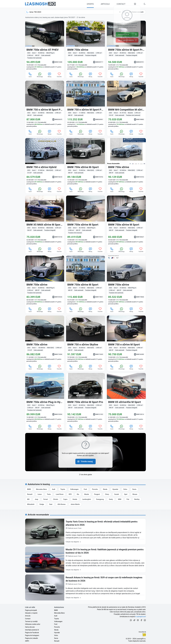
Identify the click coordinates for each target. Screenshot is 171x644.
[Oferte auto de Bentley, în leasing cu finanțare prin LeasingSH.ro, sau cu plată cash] (137, 499)
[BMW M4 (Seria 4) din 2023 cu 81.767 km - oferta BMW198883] (126, 105)
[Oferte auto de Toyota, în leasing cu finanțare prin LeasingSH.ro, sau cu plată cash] (63, 489)
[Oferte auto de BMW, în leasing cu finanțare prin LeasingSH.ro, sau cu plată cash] (29, 489)
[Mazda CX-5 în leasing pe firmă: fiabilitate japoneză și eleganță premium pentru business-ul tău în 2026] (85, 560)
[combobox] (76, 12)
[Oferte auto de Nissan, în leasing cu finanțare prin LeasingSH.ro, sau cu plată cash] (135, 494)
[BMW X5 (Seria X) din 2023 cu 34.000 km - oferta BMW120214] (126, 398)
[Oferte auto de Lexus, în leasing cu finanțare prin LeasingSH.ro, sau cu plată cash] (40, 494)
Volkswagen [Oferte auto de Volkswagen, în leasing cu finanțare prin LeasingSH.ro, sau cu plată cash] (58, 621)
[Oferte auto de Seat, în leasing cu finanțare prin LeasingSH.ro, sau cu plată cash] (51, 504)
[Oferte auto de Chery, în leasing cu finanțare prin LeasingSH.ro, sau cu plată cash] (107, 494)
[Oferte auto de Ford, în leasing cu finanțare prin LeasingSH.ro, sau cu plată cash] (85, 489)
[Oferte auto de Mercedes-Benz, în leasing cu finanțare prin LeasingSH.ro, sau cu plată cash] (41, 489)
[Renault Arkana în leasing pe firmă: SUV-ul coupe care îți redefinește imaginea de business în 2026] (85, 588)
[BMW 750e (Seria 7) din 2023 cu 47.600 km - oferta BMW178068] (126, 281)
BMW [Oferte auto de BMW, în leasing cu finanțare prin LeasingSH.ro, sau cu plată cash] (56, 610)
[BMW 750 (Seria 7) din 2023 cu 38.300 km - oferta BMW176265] (86, 339)
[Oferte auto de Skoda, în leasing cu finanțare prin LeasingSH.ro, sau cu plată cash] (105, 489)
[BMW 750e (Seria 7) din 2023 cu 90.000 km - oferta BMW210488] (45, 46)
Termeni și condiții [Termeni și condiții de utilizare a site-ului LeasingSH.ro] (31, 621)
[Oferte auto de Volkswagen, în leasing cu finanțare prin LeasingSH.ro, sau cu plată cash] (74, 489)
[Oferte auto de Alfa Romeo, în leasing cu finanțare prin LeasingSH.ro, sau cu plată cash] (62, 504)
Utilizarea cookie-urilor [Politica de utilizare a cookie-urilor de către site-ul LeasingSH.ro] (33, 624)
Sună (30, 75)
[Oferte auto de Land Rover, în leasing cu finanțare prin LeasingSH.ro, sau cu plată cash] (60, 494)
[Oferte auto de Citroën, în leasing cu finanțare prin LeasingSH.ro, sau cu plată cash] (56, 499)
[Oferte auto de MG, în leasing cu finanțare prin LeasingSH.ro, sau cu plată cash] (28, 499)
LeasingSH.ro (141, 639)
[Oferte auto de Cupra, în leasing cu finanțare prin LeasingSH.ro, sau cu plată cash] (65, 499)
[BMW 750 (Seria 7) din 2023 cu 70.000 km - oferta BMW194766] (86, 162)
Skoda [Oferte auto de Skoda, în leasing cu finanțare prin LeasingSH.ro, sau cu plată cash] (56, 630)
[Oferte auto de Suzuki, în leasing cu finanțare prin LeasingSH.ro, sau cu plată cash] (117, 494)
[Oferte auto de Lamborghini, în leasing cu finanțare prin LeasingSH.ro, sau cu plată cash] (87, 499)
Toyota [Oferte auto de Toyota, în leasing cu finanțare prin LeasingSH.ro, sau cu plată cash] (56, 619)
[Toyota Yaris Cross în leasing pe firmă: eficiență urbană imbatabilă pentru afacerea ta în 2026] (85, 532)
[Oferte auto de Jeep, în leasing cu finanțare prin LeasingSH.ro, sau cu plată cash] (36, 499)
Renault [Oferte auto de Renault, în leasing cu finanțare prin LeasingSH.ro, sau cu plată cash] (57, 641)
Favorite (59, 75)
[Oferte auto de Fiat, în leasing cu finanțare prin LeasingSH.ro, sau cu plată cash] (128, 499)
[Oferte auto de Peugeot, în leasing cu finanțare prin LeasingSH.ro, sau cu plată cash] (97, 494)
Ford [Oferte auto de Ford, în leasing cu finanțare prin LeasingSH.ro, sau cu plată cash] (56, 624)
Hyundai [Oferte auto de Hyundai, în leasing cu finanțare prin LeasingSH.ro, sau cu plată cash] (57, 633)
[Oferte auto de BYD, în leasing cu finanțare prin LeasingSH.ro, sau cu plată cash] (70, 494)
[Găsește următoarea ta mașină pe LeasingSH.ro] (40, 4)
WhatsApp (40, 75)
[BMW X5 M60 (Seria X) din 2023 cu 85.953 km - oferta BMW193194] (45, 221)
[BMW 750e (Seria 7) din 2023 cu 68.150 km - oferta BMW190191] (86, 221)
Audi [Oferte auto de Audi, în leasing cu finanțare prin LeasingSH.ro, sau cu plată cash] (56, 616)
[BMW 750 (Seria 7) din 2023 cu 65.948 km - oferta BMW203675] (45, 105)
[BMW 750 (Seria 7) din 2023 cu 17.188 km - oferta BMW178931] (86, 281)
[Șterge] (120, 12)
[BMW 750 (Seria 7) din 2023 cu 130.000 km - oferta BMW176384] (45, 339)
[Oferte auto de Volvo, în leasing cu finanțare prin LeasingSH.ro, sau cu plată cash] (125, 489)
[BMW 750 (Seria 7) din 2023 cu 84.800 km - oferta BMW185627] (126, 221)
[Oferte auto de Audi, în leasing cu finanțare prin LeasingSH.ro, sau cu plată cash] (54, 489)
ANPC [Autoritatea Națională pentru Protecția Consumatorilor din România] (27, 641)
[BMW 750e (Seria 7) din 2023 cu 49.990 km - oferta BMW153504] (45, 398)
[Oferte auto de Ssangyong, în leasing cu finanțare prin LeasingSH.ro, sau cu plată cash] (100, 499)
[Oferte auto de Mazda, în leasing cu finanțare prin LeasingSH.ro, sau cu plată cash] (87, 494)
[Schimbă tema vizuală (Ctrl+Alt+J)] (145, 4)
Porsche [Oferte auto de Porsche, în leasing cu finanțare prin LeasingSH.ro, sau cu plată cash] (57, 627)
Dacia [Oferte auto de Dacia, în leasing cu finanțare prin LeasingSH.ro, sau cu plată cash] (56, 638)
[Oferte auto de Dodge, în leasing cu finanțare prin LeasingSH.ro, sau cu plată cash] (42, 504)
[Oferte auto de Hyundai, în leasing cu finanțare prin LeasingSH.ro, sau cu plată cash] (115, 489)
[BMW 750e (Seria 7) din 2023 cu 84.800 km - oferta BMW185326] (45, 281)
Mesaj (50, 75)
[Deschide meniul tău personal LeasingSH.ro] (135, 4)
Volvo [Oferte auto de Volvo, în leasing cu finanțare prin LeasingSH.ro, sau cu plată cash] (56, 635)
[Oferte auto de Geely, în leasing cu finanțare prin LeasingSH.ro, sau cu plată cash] (111, 499)
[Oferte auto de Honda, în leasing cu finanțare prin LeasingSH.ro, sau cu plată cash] (75, 499)
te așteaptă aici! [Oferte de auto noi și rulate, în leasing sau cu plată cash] (141, 617)
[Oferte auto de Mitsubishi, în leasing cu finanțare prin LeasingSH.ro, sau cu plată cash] (31, 504)
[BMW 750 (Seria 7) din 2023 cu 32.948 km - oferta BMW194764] (126, 162)
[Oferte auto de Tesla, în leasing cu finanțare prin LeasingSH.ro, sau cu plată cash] (49, 494)
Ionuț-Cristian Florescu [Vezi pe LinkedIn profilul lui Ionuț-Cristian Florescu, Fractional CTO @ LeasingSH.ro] (144, 635)
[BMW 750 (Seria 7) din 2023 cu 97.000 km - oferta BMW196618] (45, 162)
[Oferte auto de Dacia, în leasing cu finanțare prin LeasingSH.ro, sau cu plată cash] (134, 489)
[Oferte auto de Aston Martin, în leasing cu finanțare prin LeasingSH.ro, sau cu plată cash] (75, 504)
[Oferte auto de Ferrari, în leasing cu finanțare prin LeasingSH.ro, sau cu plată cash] (46, 499)
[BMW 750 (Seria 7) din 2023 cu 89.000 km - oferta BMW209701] (126, 46)
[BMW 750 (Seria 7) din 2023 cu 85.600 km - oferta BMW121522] (86, 398)
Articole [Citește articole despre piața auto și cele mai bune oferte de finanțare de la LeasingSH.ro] (28, 616)
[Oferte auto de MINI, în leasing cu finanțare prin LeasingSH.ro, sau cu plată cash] (120, 499)
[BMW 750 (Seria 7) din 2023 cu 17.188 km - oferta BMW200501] (86, 105)
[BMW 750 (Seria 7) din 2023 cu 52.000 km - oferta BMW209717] (86, 46)
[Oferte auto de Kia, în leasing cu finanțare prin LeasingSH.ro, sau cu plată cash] (78, 494)
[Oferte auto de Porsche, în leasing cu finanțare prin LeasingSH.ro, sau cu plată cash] (95, 489)
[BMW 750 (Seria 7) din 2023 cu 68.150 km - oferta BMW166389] (126, 339)
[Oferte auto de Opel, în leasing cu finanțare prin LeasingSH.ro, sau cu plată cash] (126, 494)
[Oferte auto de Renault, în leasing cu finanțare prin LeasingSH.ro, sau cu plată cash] (30, 494)
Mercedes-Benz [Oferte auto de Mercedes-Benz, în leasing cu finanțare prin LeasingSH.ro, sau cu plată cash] (59, 613)
